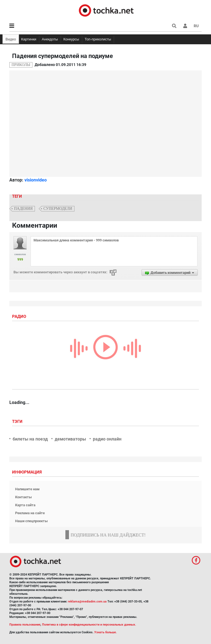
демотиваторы (70, 439)
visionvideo (36, 180)
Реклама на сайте (30, 513)
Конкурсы (71, 39)
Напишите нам (27, 489)
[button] (185, 26)
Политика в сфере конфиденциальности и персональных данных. (89, 625)
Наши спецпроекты (31, 521)
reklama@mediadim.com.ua (87, 602)
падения (23, 209)
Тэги (18, 422)
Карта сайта (25, 505)
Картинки (29, 39)
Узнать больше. (105, 632)
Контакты (23, 497)
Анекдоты (50, 39)
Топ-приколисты (98, 39)
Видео (11, 39)
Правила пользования (25, 625)
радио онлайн (107, 439)
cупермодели (58, 209)
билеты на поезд (30, 439)
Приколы (21, 65)
